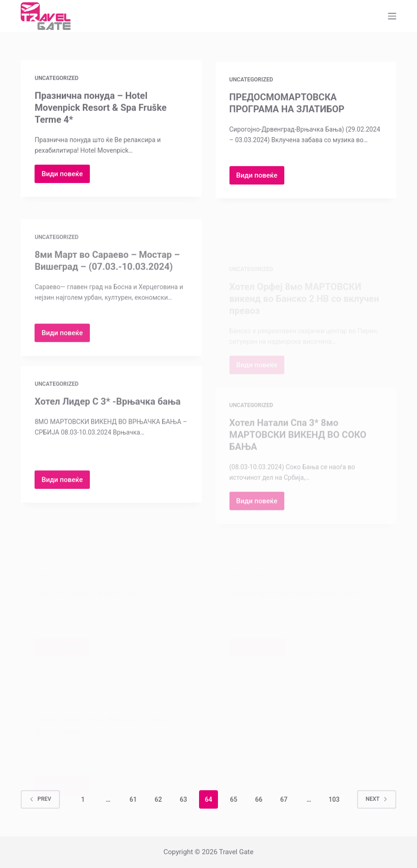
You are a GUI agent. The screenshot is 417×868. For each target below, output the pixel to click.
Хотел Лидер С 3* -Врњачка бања (108, 407)
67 (284, 799)
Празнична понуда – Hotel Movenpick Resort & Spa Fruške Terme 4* (100, 108)
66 (258, 799)
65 (234, 799)
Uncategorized (56, 79)
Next (377, 799)
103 (334, 799)
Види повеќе (66, 177)
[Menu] (392, 16)
